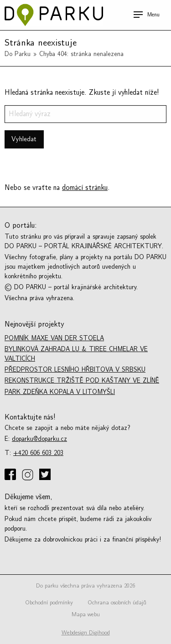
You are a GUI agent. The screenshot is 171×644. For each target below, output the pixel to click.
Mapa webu (86, 614)
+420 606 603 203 (38, 453)
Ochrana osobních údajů (117, 603)
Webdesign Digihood (86, 633)
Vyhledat (24, 139)
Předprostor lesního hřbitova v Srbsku (75, 370)
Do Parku (18, 54)
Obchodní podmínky (49, 603)
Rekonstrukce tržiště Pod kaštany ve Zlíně (82, 381)
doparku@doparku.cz (39, 439)
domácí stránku (85, 188)
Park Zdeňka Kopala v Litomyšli (60, 392)
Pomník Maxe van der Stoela (54, 338)
